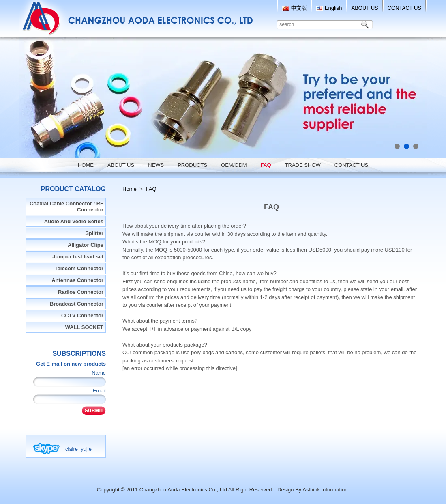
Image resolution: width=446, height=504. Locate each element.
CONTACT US (404, 8)
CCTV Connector (82, 316)
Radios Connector (81, 292)
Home (130, 189)
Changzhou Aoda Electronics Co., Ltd (183, 490)
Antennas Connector (77, 280)
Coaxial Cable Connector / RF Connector (66, 207)
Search (367, 25)
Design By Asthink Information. (313, 490)
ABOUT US (365, 8)
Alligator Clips (86, 245)
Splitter (94, 233)
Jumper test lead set (78, 257)
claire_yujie (78, 449)
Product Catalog (73, 189)
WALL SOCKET (84, 327)
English (329, 8)
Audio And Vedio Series (74, 221)
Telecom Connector (79, 268)
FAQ (151, 189)
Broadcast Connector (77, 304)
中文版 (295, 8)
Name (99, 373)
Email (99, 391)
